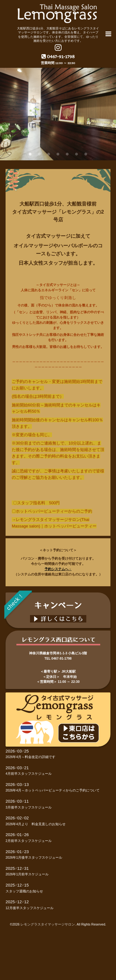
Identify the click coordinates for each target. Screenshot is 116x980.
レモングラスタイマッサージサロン (48, 924)
